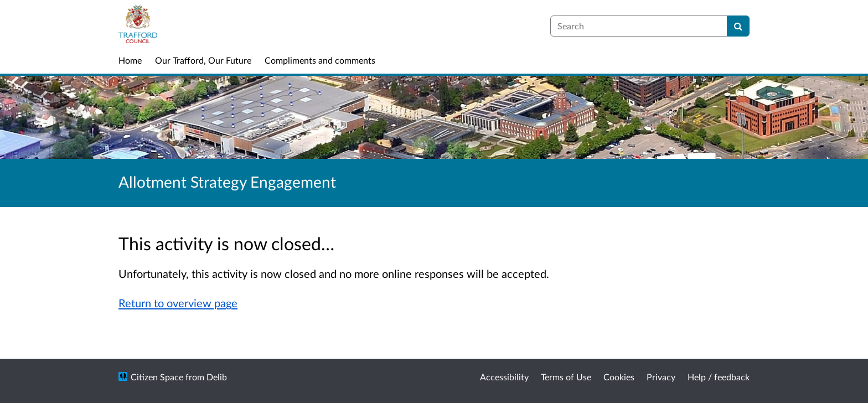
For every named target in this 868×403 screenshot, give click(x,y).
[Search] (738, 26)
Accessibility (504, 377)
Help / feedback (719, 377)
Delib (217, 377)
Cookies (619, 377)
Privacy (661, 377)
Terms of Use (566, 377)
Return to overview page (178, 303)
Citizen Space (157, 377)
